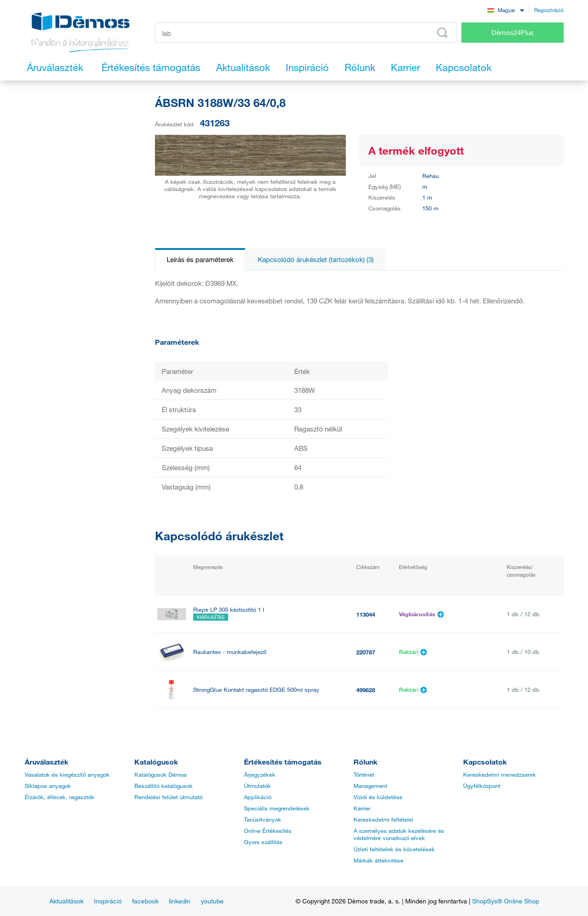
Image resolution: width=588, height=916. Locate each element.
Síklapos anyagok (48, 786)
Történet (364, 774)
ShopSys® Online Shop (506, 901)
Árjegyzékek (260, 774)
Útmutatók (257, 786)
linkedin (180, 901)
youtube (212, 901)
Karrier (362, 808)
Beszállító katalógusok (164, 786)
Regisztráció (549, 10)
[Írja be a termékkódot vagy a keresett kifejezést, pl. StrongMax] (306, 33)
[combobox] (506, 10)
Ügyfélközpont (482, 786)
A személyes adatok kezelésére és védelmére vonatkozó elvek (399, 834)
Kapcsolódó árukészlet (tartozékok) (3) (316, 259)
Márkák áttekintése (378, 860)
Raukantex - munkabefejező (230, 652)
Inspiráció (108, 901)
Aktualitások (66, 901)
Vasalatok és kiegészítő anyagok (67, 774)
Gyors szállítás (263, 842)
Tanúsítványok (263, 819)
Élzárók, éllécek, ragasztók (60, 797)
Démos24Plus (513, 32)
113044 (366, 614)
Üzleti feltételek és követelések (394, 849)
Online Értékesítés (268, 831)
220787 (366, 652)
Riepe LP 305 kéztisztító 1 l (229, 610)
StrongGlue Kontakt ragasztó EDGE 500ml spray (256, 690)
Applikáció (258, 797)
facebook (145, 901)
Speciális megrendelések (277, 808)
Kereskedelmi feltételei (383, 819)
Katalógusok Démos (161, 774)
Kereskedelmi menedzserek (500, 774)
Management (370, 786)
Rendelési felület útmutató (168, 797)
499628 (366, 690)
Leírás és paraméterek (200, 259)
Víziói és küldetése (378, 797)
